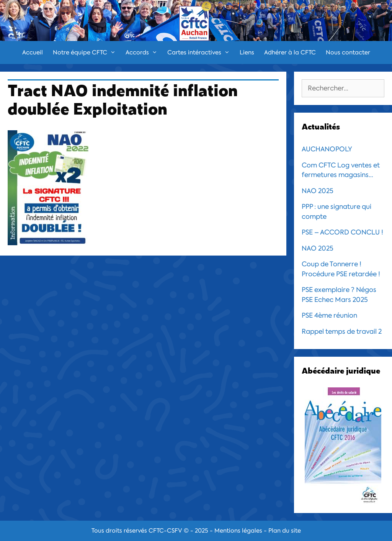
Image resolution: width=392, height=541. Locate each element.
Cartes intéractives (201, 52)
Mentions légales (238, 531)
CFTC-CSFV (165, 531)
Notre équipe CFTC (87, 52)
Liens (247, 52)
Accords (144, 52)
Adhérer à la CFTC (290, 52)
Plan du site (285, 531)
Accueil (33, 52)
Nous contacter (348, 52)
